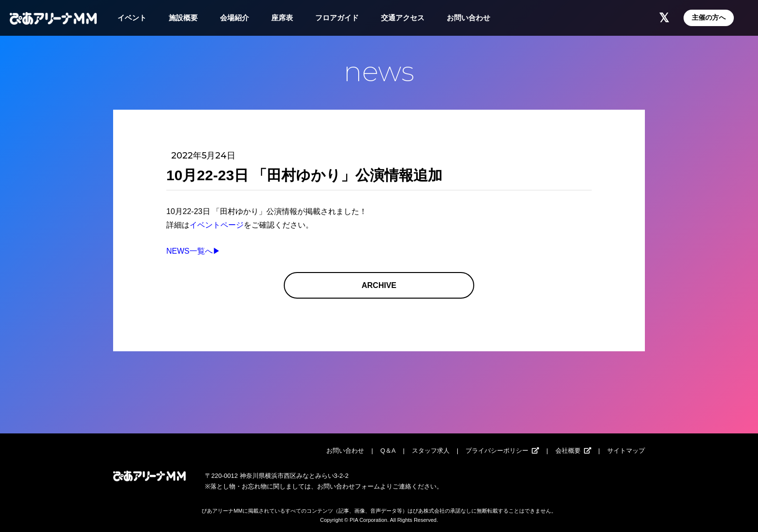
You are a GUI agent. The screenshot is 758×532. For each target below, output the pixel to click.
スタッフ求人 (431, 451)
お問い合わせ (468, 18)
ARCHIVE (379, 285)
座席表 (282, 18)
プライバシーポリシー (497, 451)
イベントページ (217, 225)
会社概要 (568, 451)
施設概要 (183, 18)
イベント (132, 18)
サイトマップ (626, 451)
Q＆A (388, 451)
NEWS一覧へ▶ (193, 251)
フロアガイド (337, 18)
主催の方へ (709, 17)
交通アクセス (403, 18)
